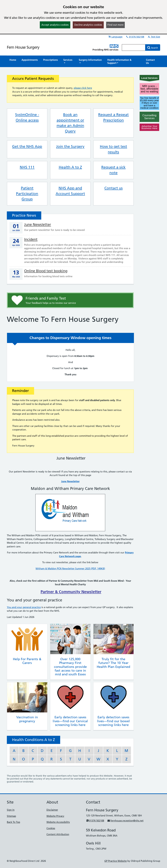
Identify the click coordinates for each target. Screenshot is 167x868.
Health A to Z (70, 167)
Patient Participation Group (27, 194)
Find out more (115, 25)
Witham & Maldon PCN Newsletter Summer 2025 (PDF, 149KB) (70, 569)
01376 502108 (135, 37)
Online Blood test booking (46, 271)
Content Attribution (58, 834)
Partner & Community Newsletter (71, 592)
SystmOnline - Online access (27, 117)
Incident (31, 239)
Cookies (51, 828)
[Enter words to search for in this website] (134, 48)
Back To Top (13, 822)
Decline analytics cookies (88, 25)
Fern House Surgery (23, 47)
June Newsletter (38, 225)
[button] (68, 61)
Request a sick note (113, 170)
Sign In (11, 810)
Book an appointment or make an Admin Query (70, 123)
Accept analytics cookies (55, 25)
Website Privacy (55, 816)
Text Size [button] (154, 37)
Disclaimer (52, 810)
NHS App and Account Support (70, 191)
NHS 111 (27, 167)
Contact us (114, 188)
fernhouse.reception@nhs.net (125, 821)
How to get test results (113, 149)
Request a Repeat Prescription (113, 117)
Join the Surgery (70, 146)
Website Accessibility (58, 822)
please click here (83, 88)
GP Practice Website (116, 861)
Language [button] (115, 37)
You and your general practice (24, 607)
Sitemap (11, 816)
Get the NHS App (27, 146)
